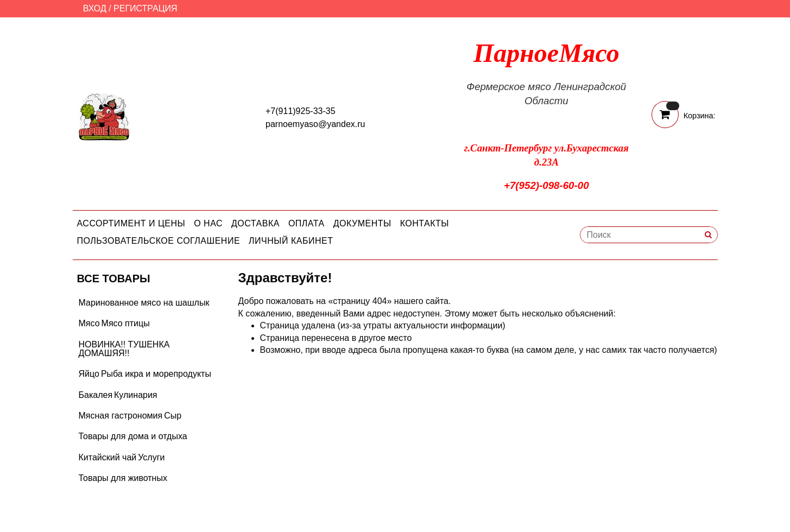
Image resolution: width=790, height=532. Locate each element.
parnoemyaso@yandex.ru (315, 124)
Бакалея (96, 395)
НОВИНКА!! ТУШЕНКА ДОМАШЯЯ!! (124, 349)
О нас (208, 223)
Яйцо (89, 374)
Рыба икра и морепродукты (156, 374)
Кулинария (135, 395)
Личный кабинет (291, 241)
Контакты (425, 223)
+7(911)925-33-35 (301, 111)
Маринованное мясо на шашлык (144, 303)
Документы (362, 223)
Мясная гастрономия (121, 416)
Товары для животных (123, 478)
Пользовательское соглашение (159, 241)
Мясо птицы (126, 323)
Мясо (89, 323)
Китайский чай (108, 457)
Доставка (255, 223)
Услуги (151, 457)
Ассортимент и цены (131, 223)
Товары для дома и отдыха (133, 436)
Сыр (173, 416)
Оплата (306, 223)
